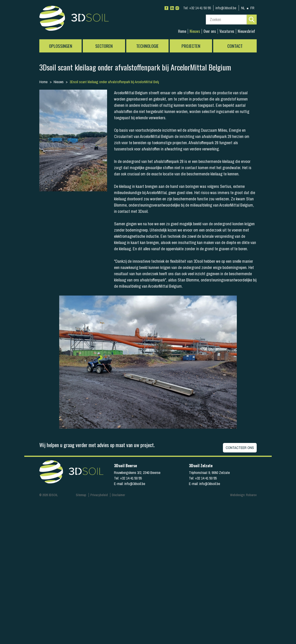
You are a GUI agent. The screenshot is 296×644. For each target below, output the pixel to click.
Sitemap (81, 495)
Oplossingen (61, 46)
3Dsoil (74, 20)
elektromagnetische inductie (136, 236)
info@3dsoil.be (226, 8)
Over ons (210, 31)
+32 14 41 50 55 (197, 8)
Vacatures (227, 31)
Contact (235, 46)
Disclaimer (119, 495)
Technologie (147, 46)
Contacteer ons (240, 448)
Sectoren (104, 46)
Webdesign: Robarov (243, 495)
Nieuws (195, 31)
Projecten (191, 46)
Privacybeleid (99, 495)
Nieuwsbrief (246, 31)
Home (182, 31)
